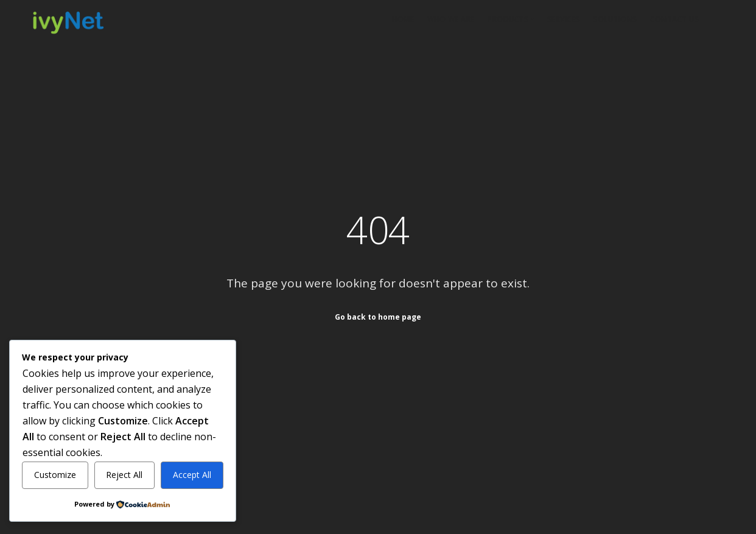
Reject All (124, 475)
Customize (55, 475)
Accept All (192, 475)
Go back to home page (378, 316)
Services (564, 19)
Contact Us (674, 19)
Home (403, 19)
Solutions (615, 19)
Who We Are (451, 19)
